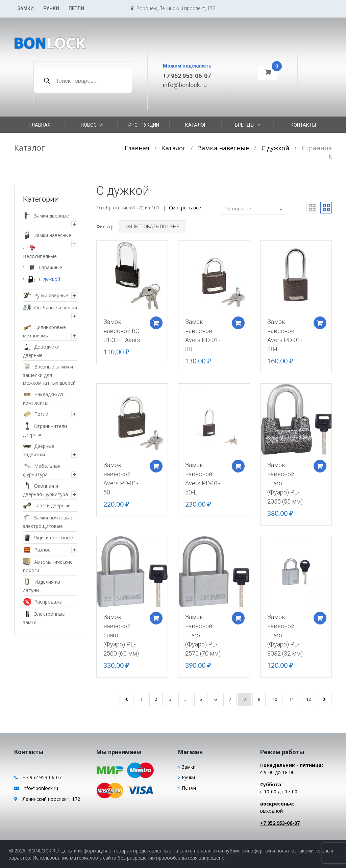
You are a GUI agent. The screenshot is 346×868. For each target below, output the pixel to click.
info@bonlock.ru (185, 85)
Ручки (51, 8)
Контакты (303, 125)
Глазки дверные (52, 505)
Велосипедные (40, 256)
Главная (40, 125)
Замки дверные (52, 216)
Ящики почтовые (54, 538)
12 (308, 699)
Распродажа (48, 602)
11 (292, 699)
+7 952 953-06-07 (187, 76)
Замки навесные (224, 148)
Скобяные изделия (56, 308)
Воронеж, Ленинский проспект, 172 (173, 8)
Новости (92, 125)
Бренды (248, 125)
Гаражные (51, 267)
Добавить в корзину (155, 321)
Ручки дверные (51, 295)
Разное (42, 550)
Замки (26, 8)
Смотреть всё (185, 208)
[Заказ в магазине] (254, 209)
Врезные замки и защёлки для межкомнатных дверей (49, 375)
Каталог (196, 125)
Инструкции (144, 125)
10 (275, 699)
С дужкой (275, 148)
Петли (76, 8)
